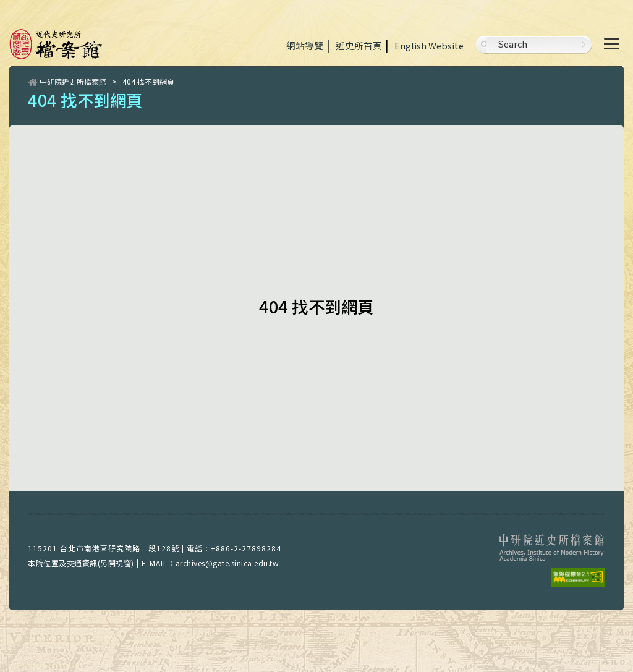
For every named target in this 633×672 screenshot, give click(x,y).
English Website (429, 45)
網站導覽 (305, 45)
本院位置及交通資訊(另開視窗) (81, 563)
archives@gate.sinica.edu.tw (227, 563)
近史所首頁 (359, 45)
